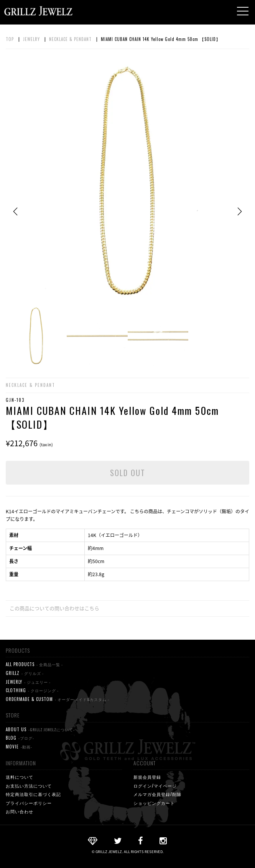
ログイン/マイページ (155, 786)
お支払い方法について (29, 786)
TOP (10, 39)
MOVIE (19, 747)
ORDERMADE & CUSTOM (58, 699)
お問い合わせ (20, 811)
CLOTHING (32, 690)
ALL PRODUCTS (34, 664)
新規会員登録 (147, 777)
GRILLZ (25, 673)
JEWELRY (31, 39)
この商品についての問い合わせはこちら (54, 608)
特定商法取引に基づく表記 (33, 794)
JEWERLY (28, 682)
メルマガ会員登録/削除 (157, 794)
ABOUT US (40, 730)
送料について (20, 777)
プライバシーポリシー (29, 803)
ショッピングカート (154, 803)
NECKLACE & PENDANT (70, 39)
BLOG (20, 738)
